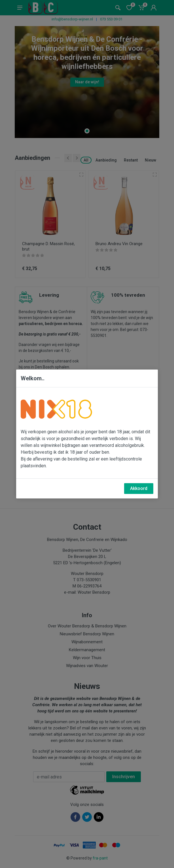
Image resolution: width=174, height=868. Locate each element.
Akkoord (139, 488)
